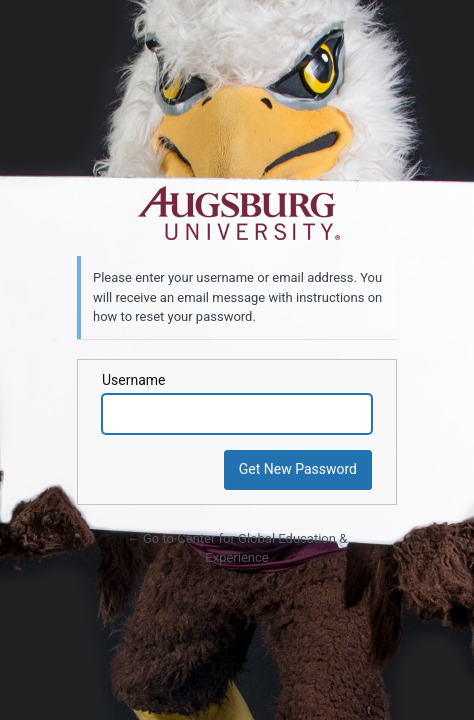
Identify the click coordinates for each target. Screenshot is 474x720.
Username (134, 380)
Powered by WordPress (237, 214)
